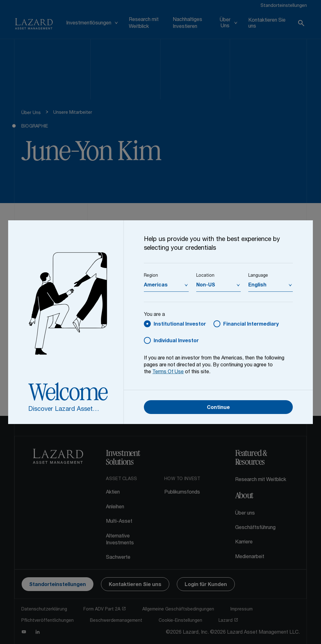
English (257, 285)
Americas (156, 285)
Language (258, 276)
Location (205, 276)
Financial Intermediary (251, 325)
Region (151, 276)
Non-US (206, 285)
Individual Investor (176, 341)
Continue (218, 408)
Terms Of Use (168, 372)
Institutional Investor (180, 325)
